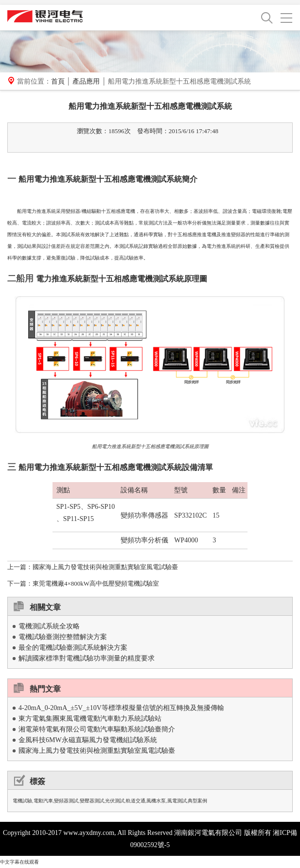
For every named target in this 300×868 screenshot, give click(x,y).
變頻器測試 (66, 801)
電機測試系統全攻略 (49, 626)
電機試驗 (22, 801)
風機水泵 (156, 801)
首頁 (58, 81)
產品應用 (86, 81)
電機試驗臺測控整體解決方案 (63, 637)
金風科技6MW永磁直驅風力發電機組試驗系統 (88, 740)
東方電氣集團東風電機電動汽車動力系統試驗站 (90, 719)
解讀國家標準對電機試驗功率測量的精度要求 (87, 658)
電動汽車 (43, 801)
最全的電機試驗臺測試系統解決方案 (73, 648)
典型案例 (197, 801)
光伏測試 (115, 801)
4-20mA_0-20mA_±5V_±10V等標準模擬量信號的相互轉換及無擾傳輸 (121, 708)
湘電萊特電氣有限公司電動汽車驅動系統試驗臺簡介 (97, 729)
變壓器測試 (92, 801)
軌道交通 (136, 801)
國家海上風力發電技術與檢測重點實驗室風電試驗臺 (105, 567)
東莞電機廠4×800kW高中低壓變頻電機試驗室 (96, 583)
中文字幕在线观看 (19, 862)
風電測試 (177, 801)
